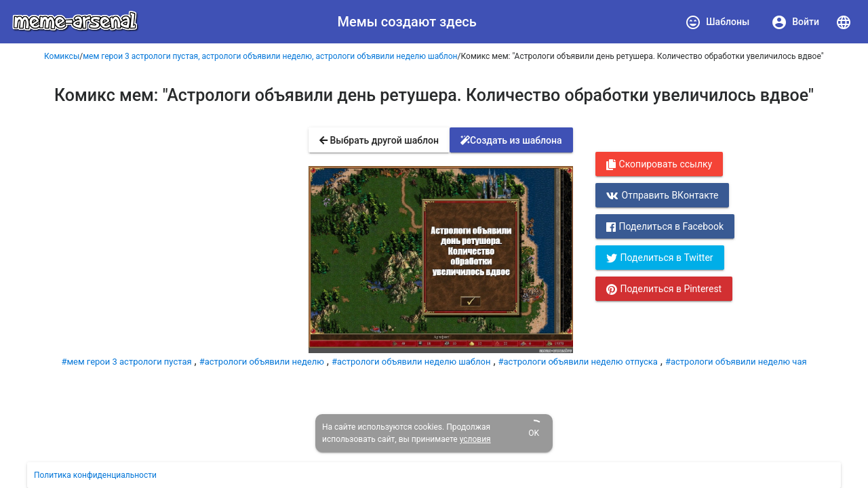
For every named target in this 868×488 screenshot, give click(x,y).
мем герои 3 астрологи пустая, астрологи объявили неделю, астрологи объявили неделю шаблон (270, 56)
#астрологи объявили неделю (262, 362)
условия (475, 439)
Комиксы (62, 56)
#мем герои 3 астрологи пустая (126, 362)
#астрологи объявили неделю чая (736, 362)
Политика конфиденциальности (95, 475)
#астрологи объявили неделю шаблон (411, 362)
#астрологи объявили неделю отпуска (578, 362)
